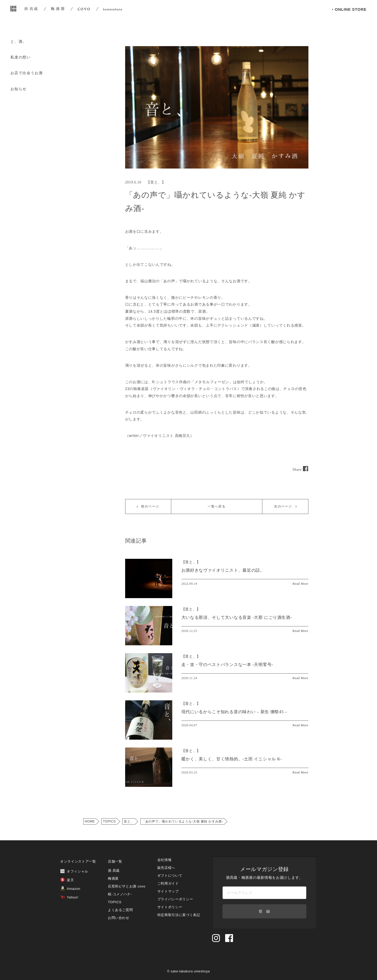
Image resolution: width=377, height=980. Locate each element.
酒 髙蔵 (114, 871)
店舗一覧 (115, 861)
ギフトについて (170, 876)
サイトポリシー (170, 907)
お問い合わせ (119, 918)
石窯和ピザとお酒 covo (127, 886)
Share (300, 470)
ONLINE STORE (351, 18)
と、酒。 (19, 41)
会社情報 (165, 860)
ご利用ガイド (168, 883)
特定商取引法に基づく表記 (179, 915)
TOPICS (109, 821)
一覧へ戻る (217, 506)
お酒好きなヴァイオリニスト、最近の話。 (223, 570)
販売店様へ (166, 868)
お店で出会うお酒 (27, 73)
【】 (191, 562)
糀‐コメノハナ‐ (120, 894)
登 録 (264, 911)
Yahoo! (69, 897)
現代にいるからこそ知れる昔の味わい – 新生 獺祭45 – (234, 712)
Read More (301, 584)
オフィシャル (74, 871)
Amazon (70, 889)
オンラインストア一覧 (78, 861)
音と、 (156, 182)
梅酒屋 (113, 878)
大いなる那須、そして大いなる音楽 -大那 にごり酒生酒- (237, 617)
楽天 (67, 880)
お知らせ (19, 89)
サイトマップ (168, 891)
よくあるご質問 (120, 910)
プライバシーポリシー (175, 899)
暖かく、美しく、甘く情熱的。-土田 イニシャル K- (232, 759)
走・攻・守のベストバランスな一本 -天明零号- (227, 665)
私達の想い (21, 57)
